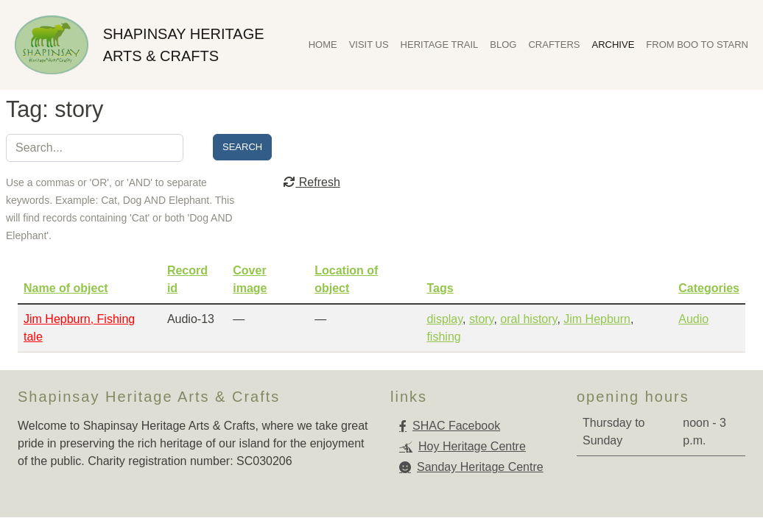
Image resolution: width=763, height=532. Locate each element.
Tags (440, 288)
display (444, 319)
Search (242, 147)
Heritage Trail (440, 45)
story (481, 319)
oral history (528, 319)
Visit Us (369, 45)
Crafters (554, 45)
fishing (443, 337)
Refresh (312, 182)
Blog (503, 45)
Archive (613, 45)
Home (323, 45)
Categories (709, 288)
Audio (693, 319)
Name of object (66, 288)
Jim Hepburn (597, 319)
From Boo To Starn (697, 45)
